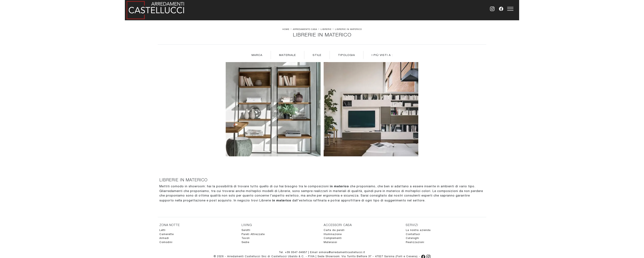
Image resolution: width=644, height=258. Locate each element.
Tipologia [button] (347, 55)
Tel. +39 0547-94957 (294, 252)
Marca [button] (257, 55)
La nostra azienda (418, 230)
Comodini (166, 242)
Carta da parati (334, 230)
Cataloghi (412, 238)
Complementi (333, 238)
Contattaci (413, 234)
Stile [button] (317, 55)
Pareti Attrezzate (253, 234)
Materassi (330, 242)
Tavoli (246, 238)
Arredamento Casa (305, 29)
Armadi (164, 238)
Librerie (326, 29)
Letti (162, 230)
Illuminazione (333, 234)
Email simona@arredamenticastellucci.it (338, 252)
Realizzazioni (415, 242)
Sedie (245, 242)
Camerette (167, 234)
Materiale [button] (287, 55)
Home (286, 29)
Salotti (246, 230)
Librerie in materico (348, 29)
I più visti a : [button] (382, 55)
